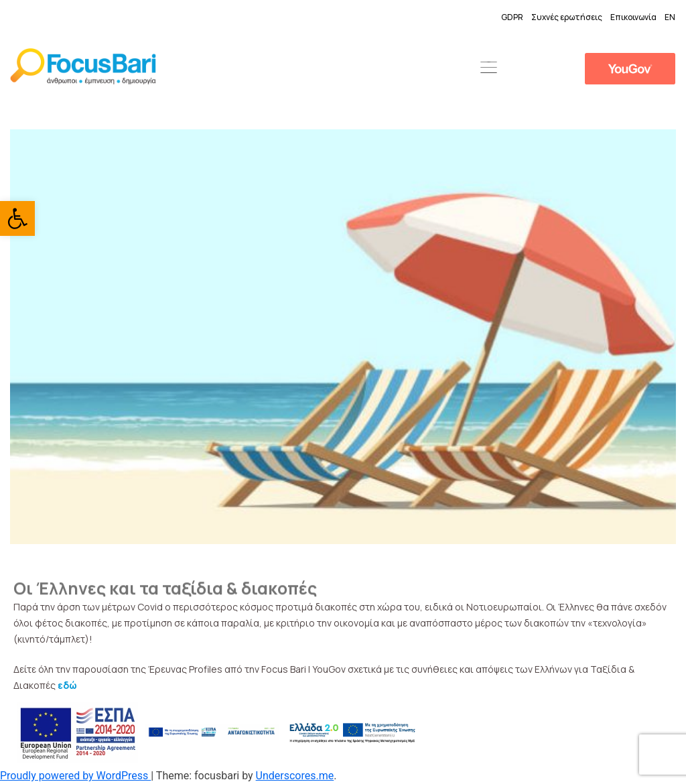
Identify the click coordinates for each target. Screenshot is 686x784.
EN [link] (670, 17)
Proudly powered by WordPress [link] (75, 776)
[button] (488, 68)
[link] (17, 218)
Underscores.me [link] (295, 776)
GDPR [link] (512, 17)
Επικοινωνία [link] (633, 17)
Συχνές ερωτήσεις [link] (567, 17)
